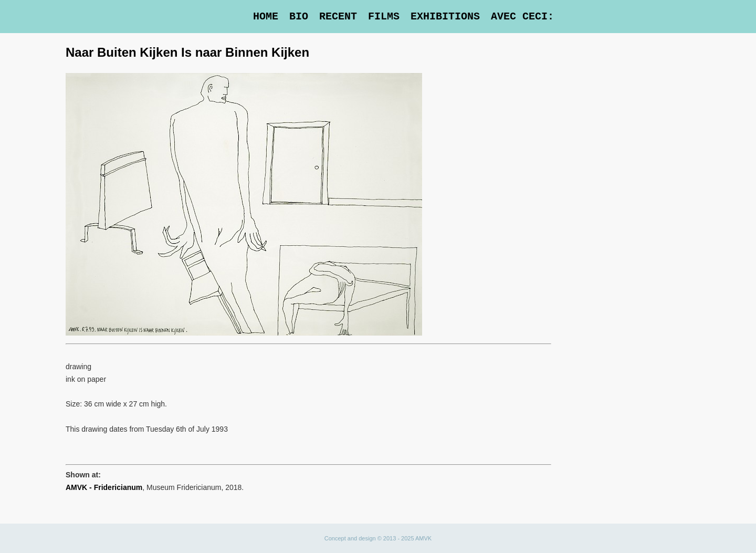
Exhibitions (445, 17)
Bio (299, 17)
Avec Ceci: (522, 17)
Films (384, 17)
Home (266, 17)
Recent (338, 17)
